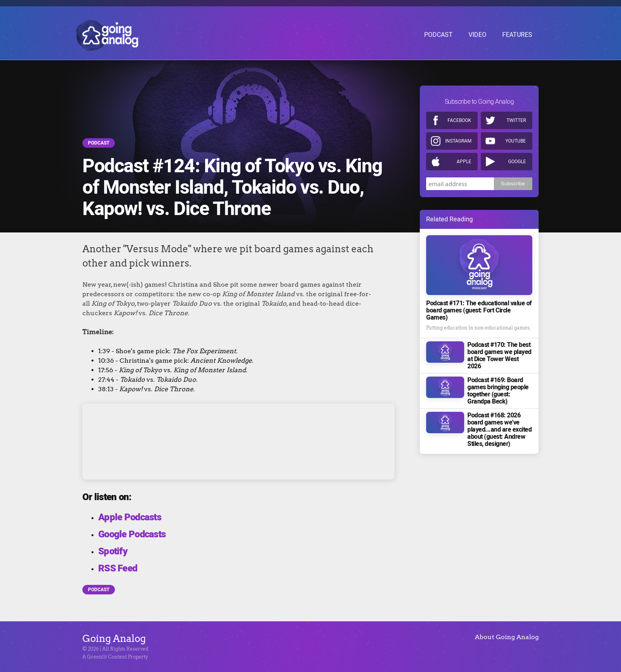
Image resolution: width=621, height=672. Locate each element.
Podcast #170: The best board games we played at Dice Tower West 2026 (499, 356)
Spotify (113, 551)
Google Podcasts (132, 534)
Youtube (516, 141)
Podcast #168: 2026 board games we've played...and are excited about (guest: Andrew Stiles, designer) (499, 430)
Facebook (459, 120)
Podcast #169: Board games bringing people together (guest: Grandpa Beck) (498, 391)
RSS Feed (118, 568)
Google (517, 162)
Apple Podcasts (130, 517)
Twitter (516, 120)
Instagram (458, 141)
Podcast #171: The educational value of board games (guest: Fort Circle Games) (479, 310)
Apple (464, 162)
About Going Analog (507, 637)
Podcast (99, 143)
